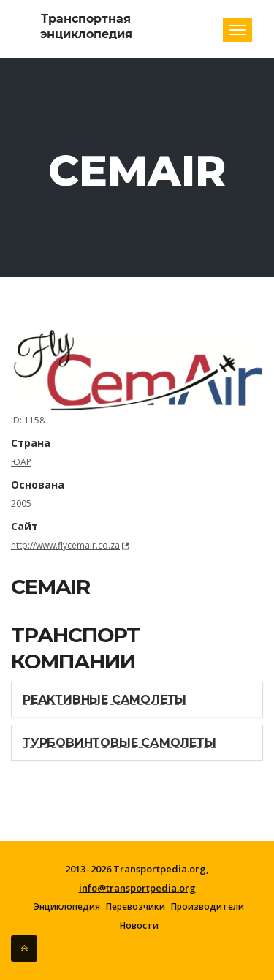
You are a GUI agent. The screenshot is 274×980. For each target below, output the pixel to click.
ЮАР (21, 462)
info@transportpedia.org (137, 888)
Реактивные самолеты (104, 700)
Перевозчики (136, 907)
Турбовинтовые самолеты (119, 743)
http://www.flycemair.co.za (65, 545)
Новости (139, 926)
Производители (208, 907)
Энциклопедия (67, 907)
